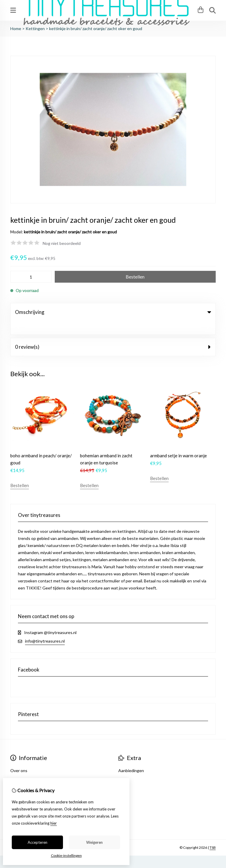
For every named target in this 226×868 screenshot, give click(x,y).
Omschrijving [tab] (113, 312)
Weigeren (94, 842)
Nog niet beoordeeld (62, 243)
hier (54, 823)
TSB (213, 834)
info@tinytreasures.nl (45, 627)
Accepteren (38, 842)
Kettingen (35, 28)
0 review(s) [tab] (113, 333)
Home (16, 28)
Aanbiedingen (131, 757)
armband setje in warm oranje (178, 442)
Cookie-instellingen (66, 855)
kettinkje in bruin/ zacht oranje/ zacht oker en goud (96, 28)
